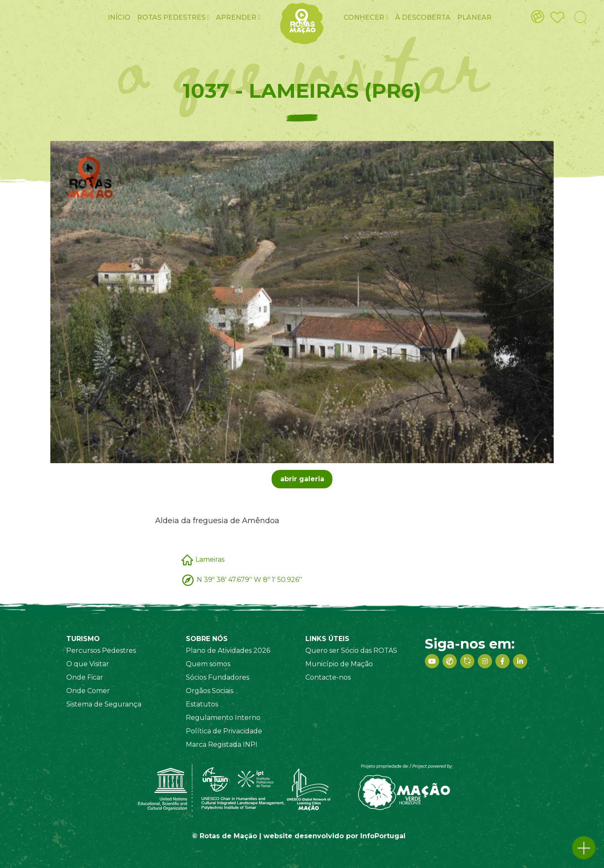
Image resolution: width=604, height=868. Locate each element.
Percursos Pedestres (101, 650)
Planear (474, 17)
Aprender (238, 17)
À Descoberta (423, 17)
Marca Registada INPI (222, 744)
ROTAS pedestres (173, 17)
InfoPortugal (383, 836)
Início (119, 17)
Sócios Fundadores (217, 677)
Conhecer (366, 17)
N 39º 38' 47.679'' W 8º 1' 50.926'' (249, 580)
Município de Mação (339, 664)
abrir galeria (302, 479)
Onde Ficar (85, 677)
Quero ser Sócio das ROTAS (351, 650)
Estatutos (202, 704)
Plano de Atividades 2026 (228, 650)
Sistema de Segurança (104, 704)
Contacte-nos (328, 677)
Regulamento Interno (223, 718)
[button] (584, 848)
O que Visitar (88, 664)
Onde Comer (88, 691)
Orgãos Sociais (210, 691)
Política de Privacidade (224, 731)
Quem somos (208, 664)
